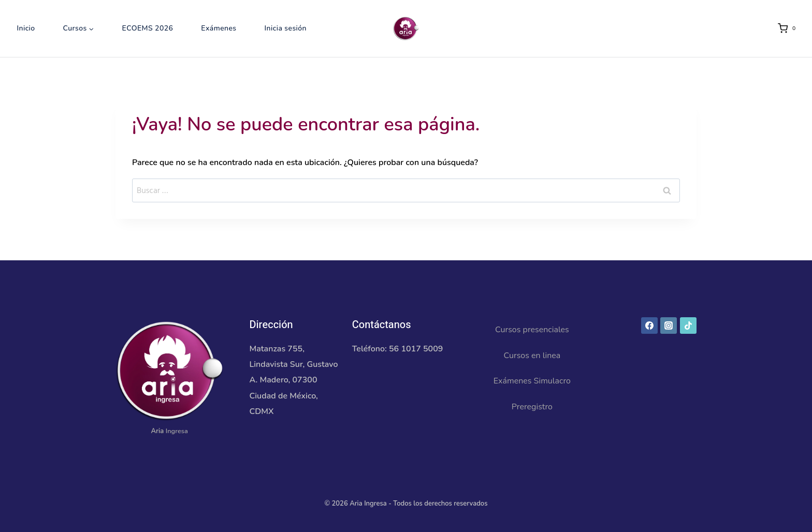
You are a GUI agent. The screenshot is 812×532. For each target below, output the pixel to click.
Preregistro (532, 407)
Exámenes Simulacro (532, 381)
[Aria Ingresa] (406, 28)
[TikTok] (688, 326)
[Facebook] (649, 326)
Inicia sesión (285, 28)
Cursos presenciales (532, 330)
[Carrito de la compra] (789, 28)
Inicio (26, 28)
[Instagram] (669, 326)
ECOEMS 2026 (148, 28)
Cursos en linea (532, 356)
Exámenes (219, 28)
